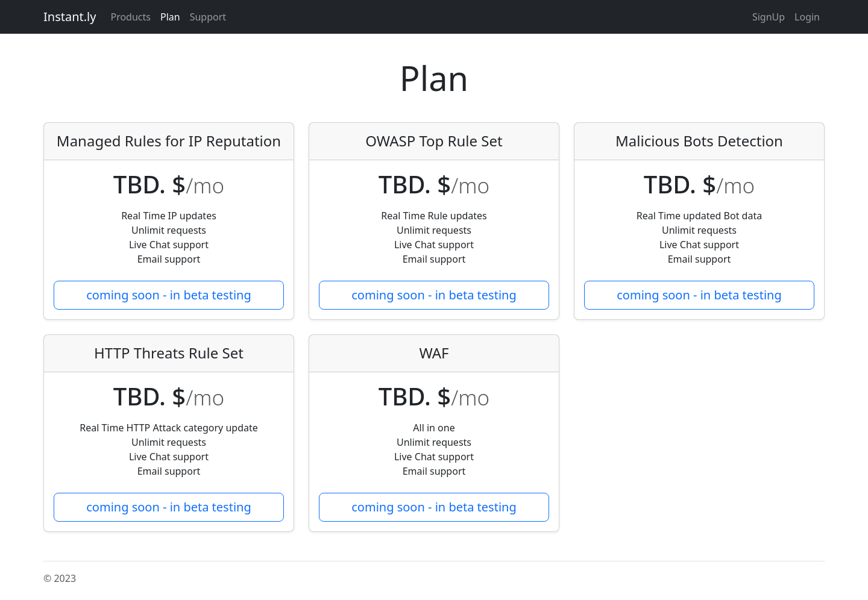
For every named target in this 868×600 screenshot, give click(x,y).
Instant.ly (70, 17)
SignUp (769, 17)
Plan (170, 17)
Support (208, 17)
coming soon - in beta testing (168, 295)
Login (807, 17)
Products (131, 17)
